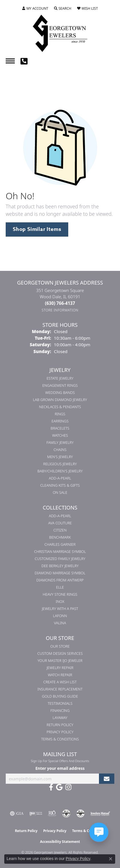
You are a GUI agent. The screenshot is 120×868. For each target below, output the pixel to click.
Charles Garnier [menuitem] (60, 544)
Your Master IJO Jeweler (60, 660)
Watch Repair (60, 675)
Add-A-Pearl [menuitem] (60, 478)
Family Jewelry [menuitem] (60, 442)
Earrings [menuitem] (60, 421)
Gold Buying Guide (60, 696)
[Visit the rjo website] (52, 813)
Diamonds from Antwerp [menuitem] (60, 580)
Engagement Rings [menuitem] (60, 385)
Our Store (60, 646)
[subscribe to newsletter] (107, 779)
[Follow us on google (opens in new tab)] (59, 787)
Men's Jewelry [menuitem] (60, 457)
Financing (60, 710)
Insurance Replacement (60, 689)
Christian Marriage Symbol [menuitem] (60, 551)
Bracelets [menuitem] (60, 428)
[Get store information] (60, 310)
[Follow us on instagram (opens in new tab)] (68, 787)
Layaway (60, 718)
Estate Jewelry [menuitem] (60, 378)
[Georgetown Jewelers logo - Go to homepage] (60, 33)
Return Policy (60, 725)
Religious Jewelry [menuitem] (60, 464)
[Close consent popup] (111, 859)
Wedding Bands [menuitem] (60, 392)
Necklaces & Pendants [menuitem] (60, 407)
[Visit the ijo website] (36, 813)
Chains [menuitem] (60, 450)
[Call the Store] (60, 303)
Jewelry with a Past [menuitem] (60, 609)
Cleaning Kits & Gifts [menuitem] (60, 485)
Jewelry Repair (60, 668)
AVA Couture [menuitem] (60, 523)
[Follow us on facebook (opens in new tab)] (51, 787)
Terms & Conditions (60, 739)
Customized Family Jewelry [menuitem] (60, 559)
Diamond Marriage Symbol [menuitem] (60, 573)
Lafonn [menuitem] (60, 616)
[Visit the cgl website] (80, 813)
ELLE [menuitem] (60, 587)
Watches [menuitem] (60, 435)
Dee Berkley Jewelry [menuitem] (60, 566)
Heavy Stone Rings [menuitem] (60, 594)
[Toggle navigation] (10, 61)
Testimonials (60, 703)
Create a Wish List (60, 682)
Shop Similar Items (37, 229)
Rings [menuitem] (60, 414)
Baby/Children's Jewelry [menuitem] (60, 471)
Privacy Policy (60, 732)
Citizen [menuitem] (60, 530)
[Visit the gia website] (17, 813)
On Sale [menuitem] (60, 492)
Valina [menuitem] (60, 623)
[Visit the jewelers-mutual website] (100, 813)
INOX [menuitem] (60, 601)
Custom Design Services (60, 653)
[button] (35, 9)
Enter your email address (60, 768)
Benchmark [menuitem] (60, 537)
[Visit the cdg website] (66, 813)
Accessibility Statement (60, 842)
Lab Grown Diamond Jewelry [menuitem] (60, 400)
